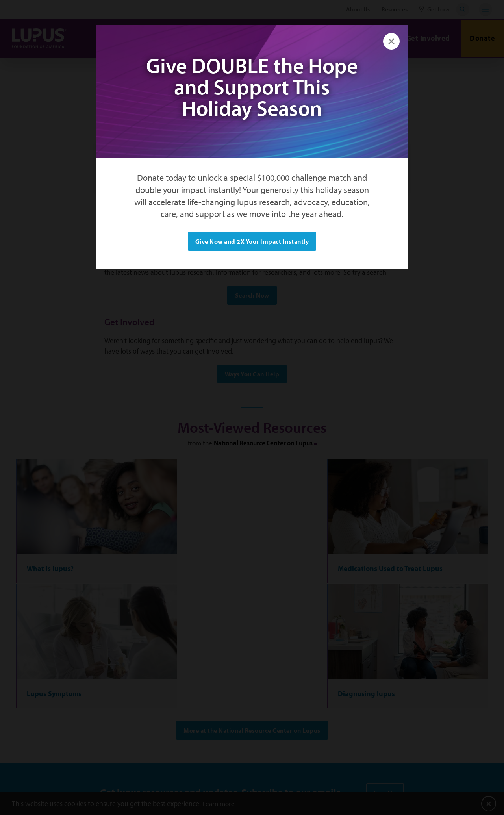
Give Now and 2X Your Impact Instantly (252, 241)
